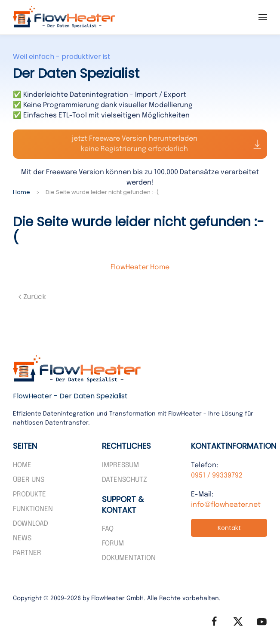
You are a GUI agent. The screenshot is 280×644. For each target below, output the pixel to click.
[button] (263, 17)
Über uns (29, 480)
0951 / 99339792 (217, 476)
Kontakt (229, 528)
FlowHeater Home (140, 267)
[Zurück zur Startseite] (65, 17)
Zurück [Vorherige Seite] (32, 297)
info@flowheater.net (226, 505)
